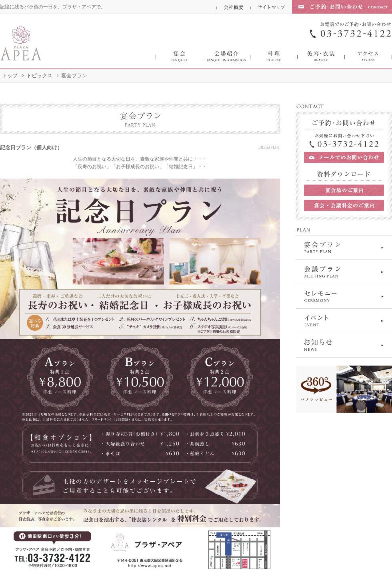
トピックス (39, 75)
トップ (10, 75)
